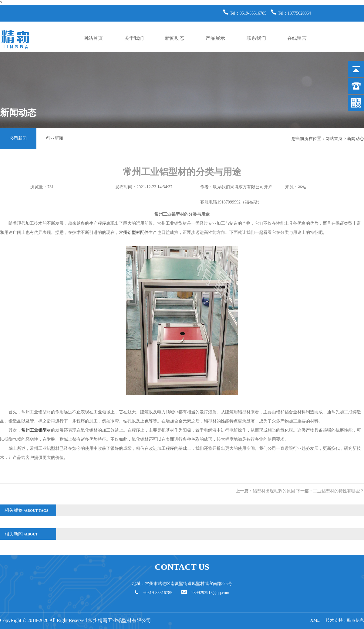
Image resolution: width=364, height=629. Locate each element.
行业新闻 (55, 138)
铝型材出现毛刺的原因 (274, 491)
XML (315, 620)
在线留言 (297, 38)
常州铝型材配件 (134, 232)
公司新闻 (18, 138)
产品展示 (215, 38)
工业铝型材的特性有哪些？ (339, 491)
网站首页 (93, 38)
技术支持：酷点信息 (345, 620)
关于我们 (134, 38)
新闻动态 (175, 38)
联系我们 (256, 38)
